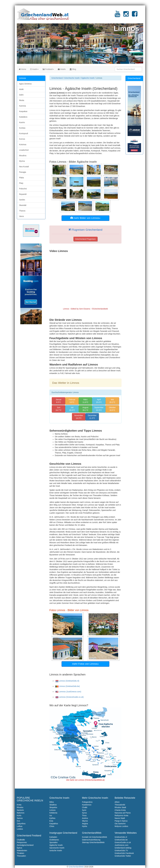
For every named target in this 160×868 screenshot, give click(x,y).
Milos (52, 802)
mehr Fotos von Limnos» (85, 664)
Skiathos (53, 805)
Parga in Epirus (121, 821)
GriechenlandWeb (76, 867)
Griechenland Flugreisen (85, 239)
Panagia (23, 172)
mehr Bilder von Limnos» (85, 218)
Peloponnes (22, 842)
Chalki (85, 807)
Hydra (85, 826)
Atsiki (21, 89)
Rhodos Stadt (120, 807)
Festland (48, 69)
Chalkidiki (21, 840)
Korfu (19, 815)
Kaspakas (23, 111)
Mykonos (21, 813)
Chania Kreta (120, 810)
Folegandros (87, 802)
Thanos (22, 211)
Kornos (22, 139)
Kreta (19, 805)
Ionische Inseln (56, 850)
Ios (51, 815)
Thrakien (20, 853)
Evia (51, 821)
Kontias (22, 128)
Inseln (34, 69)
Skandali (23, 205)
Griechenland (57, 78)
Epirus (19, 848)
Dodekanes (54, 840)
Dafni (21, 95)
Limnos (53, 810)
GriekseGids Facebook (124, 853)
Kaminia (23, 106)
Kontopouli (24, 133)
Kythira (52, 818)
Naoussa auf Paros (123, 813)
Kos (18, 821)
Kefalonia (53, 813)
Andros (85, 818)
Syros (84, 813)
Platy (21, 183)
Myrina (22, 161)
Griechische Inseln (72, 78)
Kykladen (53, 837)
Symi (84, 810)
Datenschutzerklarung (91, 840)
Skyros (85, 821)
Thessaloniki (120, 805)
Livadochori (24, 150)
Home (22, 69)
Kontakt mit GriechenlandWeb (95, 837)
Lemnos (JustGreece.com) (68, 692)
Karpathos (54, 824)
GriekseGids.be (121, 840)
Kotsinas (23, 144)
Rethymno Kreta (121, 815)
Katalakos (23, 117)
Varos (22, 216)
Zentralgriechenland (25, 845)
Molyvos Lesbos (121, 826)
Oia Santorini (120, 824)
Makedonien (22, 850)
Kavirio (22, 122)
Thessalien (21, 856)
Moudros (23, 156)
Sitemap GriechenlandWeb (93, 842)
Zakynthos (21, 824)
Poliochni (23, 189)
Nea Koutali (24, 167)
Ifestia (22, 100)
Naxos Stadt (120, 818)
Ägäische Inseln (88, 78)
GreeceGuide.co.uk (123, 842)
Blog (73, 69)
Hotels (62, 69)
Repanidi (23, 194)
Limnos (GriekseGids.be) (68, 686)
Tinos (84, 815)
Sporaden (54, 842)
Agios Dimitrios (25, 84)
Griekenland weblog (123, 848)
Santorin (20, 810)
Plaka (21, 178)
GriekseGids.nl (121, 837)
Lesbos (20, 829)
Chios (52, 826)
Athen (117, 802)
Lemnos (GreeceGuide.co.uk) (70, 697)
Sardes (22, 200)
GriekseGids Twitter (123, 856)
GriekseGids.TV (121, 850)
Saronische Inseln (57, 848)
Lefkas (20, 826)
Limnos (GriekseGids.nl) (67, 681)
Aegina (85, 824)
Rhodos (20, 807)
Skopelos (53, 807)
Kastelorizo (87, 805)
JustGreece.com (122, 845)
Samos (20, 818)
